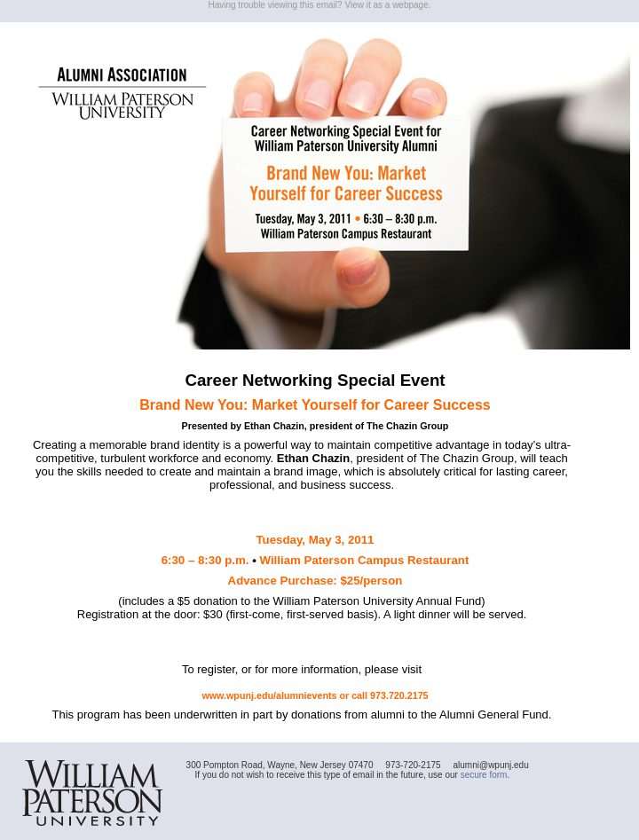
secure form (484, 775)
